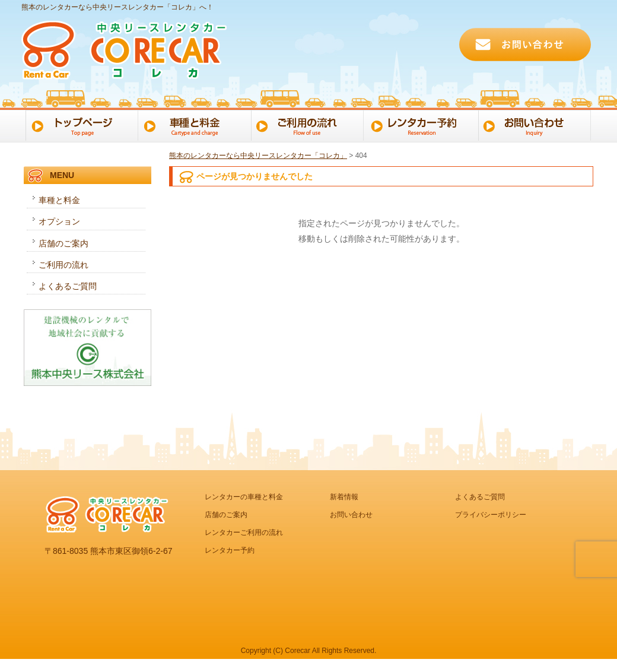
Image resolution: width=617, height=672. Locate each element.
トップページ (80, 125)
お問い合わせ (538, 125)
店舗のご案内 (63, 243)
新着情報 (344, 497)
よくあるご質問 (68, 286)
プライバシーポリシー (491, 515)
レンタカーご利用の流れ (244, 532)
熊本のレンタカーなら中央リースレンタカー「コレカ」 (258, 156)
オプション (59, 221)
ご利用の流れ (309, 125)
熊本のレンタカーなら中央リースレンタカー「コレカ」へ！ (117, 7)
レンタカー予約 (423, 125)
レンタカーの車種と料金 (244, 497)
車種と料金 (194, 125)
